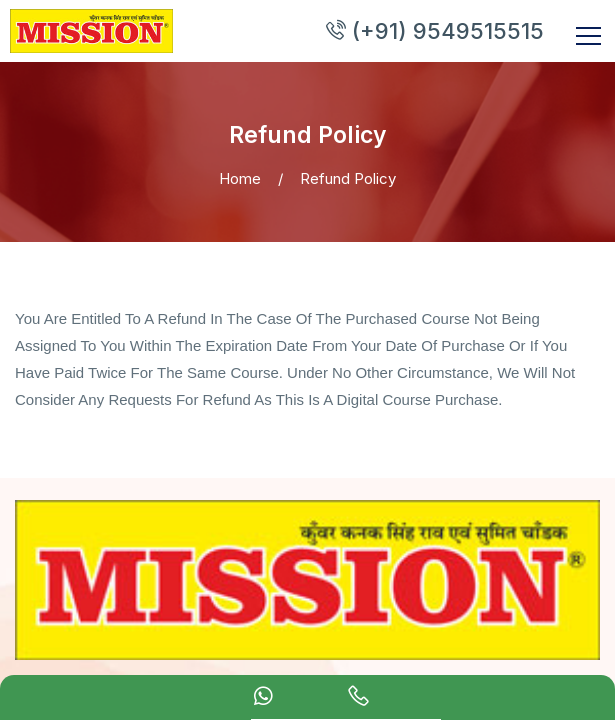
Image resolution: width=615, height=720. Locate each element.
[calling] (358, 699)
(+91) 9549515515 (471, 23)
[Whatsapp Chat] (263, 699)
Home (240, 163)
